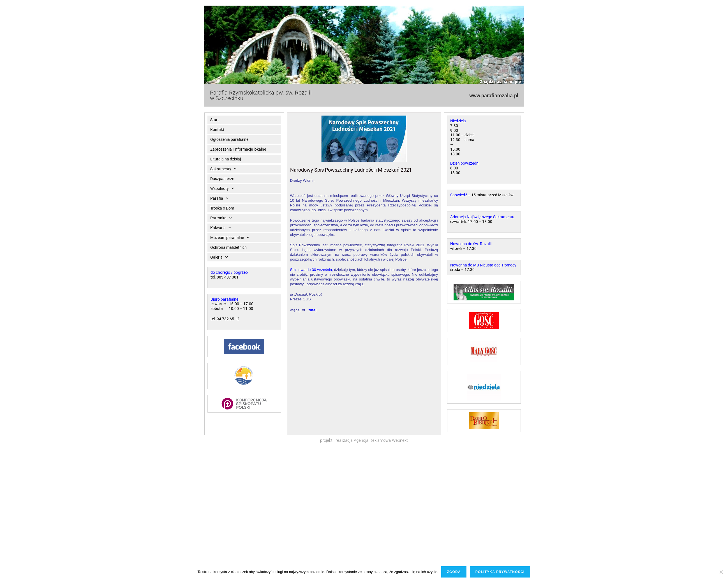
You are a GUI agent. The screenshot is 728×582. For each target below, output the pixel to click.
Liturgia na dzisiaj (226, 159)
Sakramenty (223, 169)
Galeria (219, 257)
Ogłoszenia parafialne (229, 139)
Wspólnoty (222, 188)
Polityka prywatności (500, 572)
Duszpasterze (222, 179)
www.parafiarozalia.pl (494, 96)
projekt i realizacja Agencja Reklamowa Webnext (364, 440)
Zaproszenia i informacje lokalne (238, 149)
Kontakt (217, 130)
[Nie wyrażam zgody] (721, 572)
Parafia (219, 198)
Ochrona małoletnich (228, 247)
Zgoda (454, 572)
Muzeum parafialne (230, 238)
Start (215, 120)
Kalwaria (221, 228)
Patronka (221, 218)
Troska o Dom (222, 208)
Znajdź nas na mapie (501, 81)
